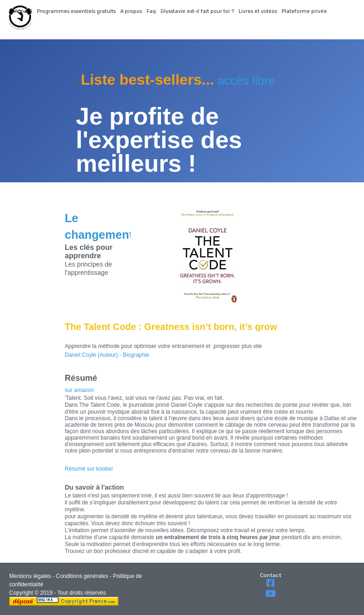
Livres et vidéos (258, 11)
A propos (131, 11)
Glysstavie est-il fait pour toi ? (197, 11)
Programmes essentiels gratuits (76, 11)
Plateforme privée (304, 11)
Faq (151, 11)
